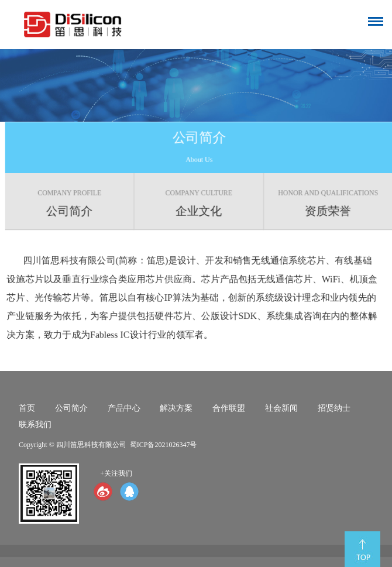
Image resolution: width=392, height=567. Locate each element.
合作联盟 (229, 408)
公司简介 (71, 203)
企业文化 (200, 203)
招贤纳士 (334, 408)
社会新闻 (281, 408)
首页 (27, 408)
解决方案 (176, 408)
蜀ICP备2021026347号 (164, 445)
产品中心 (124, 408)
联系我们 (35, 425)
